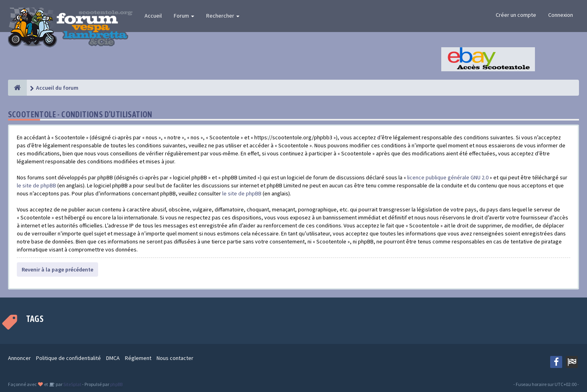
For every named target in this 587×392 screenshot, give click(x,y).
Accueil (153, 16)
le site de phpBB (36, 185)
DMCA (113, 358)
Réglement (138, 358)
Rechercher (223, 16)
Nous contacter (175, 358)
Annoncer (19, 358)
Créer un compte (516, 15)
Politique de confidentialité (68, 358)
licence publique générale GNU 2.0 (448, 177)
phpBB (116, 384)
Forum (184, 16)
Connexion (561, 15)
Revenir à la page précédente (57, 269)
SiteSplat (72, 384)
